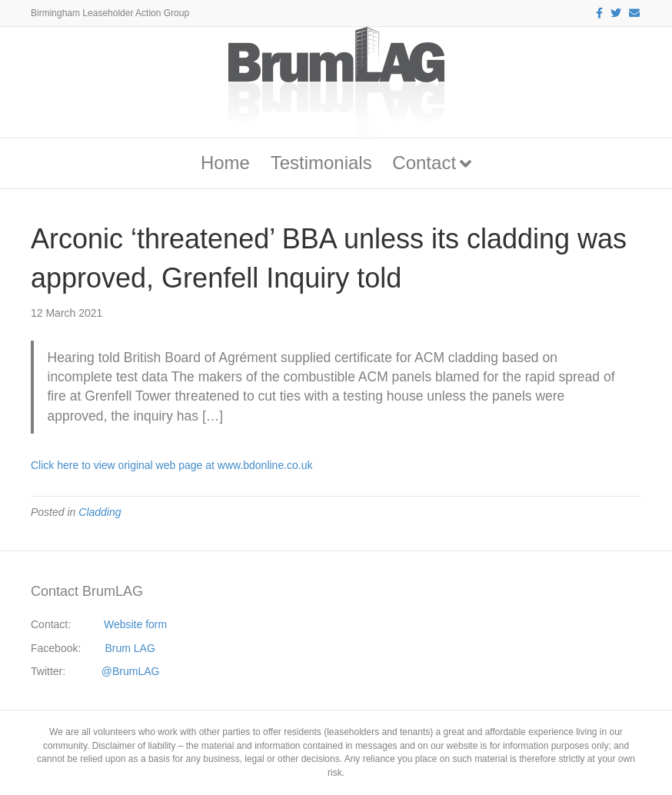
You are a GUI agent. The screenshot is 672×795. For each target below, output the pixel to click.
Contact (424, 163)
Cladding (100, 512)
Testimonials (321, 163)
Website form (135, 624)
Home (225, 163)
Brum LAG (130, 648)
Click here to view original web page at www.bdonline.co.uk (172, 465)
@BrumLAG (131, 671)
